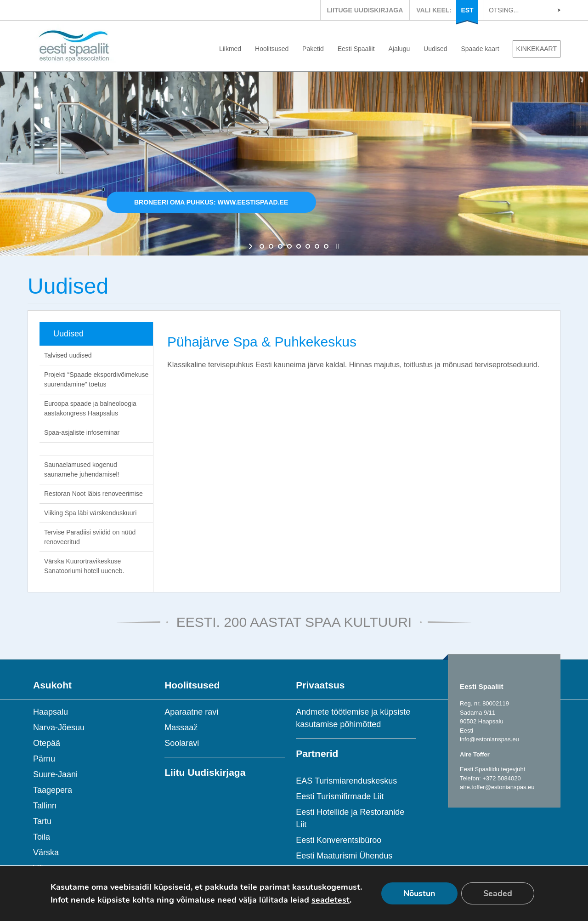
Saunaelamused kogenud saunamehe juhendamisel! (82, 469)
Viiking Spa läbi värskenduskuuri (90, 513)
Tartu (42, 821)
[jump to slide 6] (308, 246)
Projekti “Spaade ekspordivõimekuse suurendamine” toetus (96, 379)
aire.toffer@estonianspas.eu (497, 787)
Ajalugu (399, 49)
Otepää (47, 743)
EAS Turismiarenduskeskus (346, 781)
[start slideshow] (252, 246)
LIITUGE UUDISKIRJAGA (365, 10)
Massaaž (181, 728)
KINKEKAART (537, 49)
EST (467, 10)
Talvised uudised (68, 355)
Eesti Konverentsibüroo (339, 840)
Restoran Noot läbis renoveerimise (93, 494)
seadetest (331, 900)
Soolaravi (182, 743)
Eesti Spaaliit (356, 49)
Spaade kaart (480, 49)
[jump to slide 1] (262, 246)
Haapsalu (51, 712)
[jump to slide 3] (280, 246)
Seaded (498, 893)
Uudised (435, 49)
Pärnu (44, 759)
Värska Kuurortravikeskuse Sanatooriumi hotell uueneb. (84, 566)
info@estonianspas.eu (489, 739)
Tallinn (45, 806)
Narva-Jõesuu (59, 728)
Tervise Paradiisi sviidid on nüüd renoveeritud (90, 537)
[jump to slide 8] (326, 246)
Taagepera (53, 790)
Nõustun (419, 893)
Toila (42, 837)
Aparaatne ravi (191, 712)
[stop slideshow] (336, 246)
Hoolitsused (272, 49)
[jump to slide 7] (317, 246)
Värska (46, 853)
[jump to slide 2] (271, 246)
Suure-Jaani (55, 774)
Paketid (313, 49)
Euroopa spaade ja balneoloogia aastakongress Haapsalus (90, 408)
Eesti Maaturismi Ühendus (344, 856)
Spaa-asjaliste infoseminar (82, 432)
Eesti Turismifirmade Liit (340, 796)
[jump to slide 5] (299, 246)
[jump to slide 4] (289, 246)
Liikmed (230, 49)
